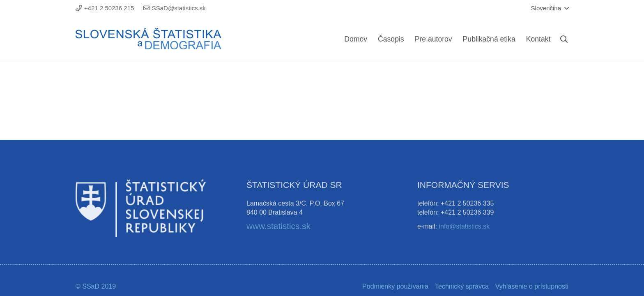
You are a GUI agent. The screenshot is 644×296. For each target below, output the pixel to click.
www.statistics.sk (278, 226)
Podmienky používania (395, 286)
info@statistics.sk (464, 226)
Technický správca (462, 286)
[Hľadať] (564, 39)
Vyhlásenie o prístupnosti (532, 286)
